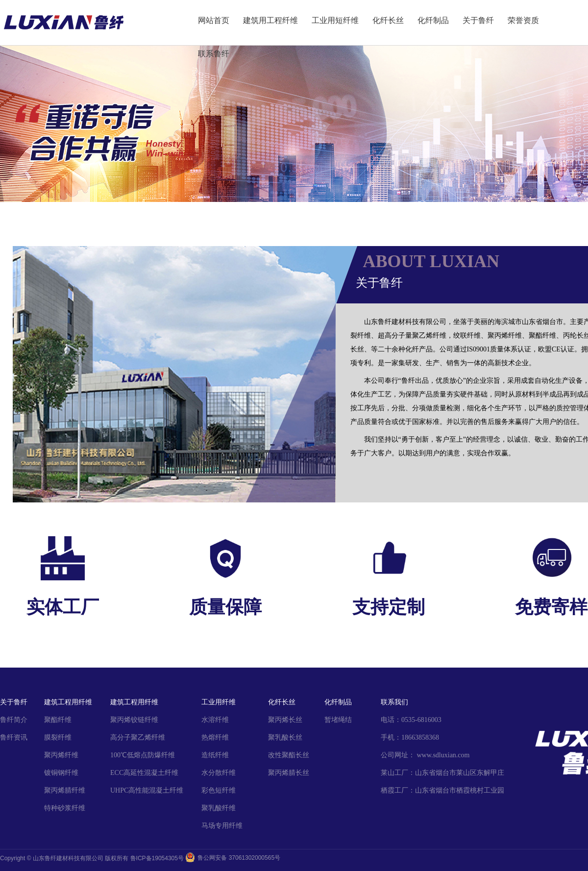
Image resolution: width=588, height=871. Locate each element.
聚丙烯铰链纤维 (134, 720)
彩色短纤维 (219, 790)
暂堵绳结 (338, 720)
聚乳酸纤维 (219, 808)
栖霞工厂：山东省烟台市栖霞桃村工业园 (442, 790)
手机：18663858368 (410, 737)
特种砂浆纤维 (65, 808)
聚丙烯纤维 (61, 755)
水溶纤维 (215, 720)
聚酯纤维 (58, 720)
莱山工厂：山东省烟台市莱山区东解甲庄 (442, 773)
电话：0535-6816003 (411, 720)
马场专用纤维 (222, 826)
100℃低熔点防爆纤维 (143, 755)
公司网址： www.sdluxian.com (425, 755)
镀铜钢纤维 (61, 773)
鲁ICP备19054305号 (157, 858)
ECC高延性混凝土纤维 (144, 773)
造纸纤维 (215, 755)
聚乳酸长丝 (285, 737)
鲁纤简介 (14, 720)
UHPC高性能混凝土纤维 (147, 790)
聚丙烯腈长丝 (289, 773)
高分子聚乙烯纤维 (138, 737)
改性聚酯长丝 (289, 755)
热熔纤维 (215, 737)
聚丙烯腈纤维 (65, 790)
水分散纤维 (219, 773)
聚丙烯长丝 (285, 720)
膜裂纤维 (58, 737)
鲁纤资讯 (14, 737)
